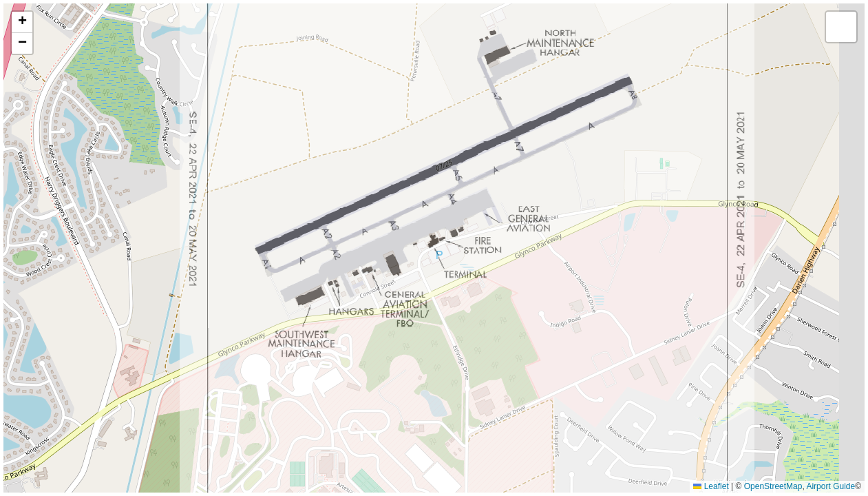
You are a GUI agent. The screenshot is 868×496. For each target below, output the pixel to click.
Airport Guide (830, 486)
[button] (22, 22)
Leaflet (711, 486)
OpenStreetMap (773, 486)
